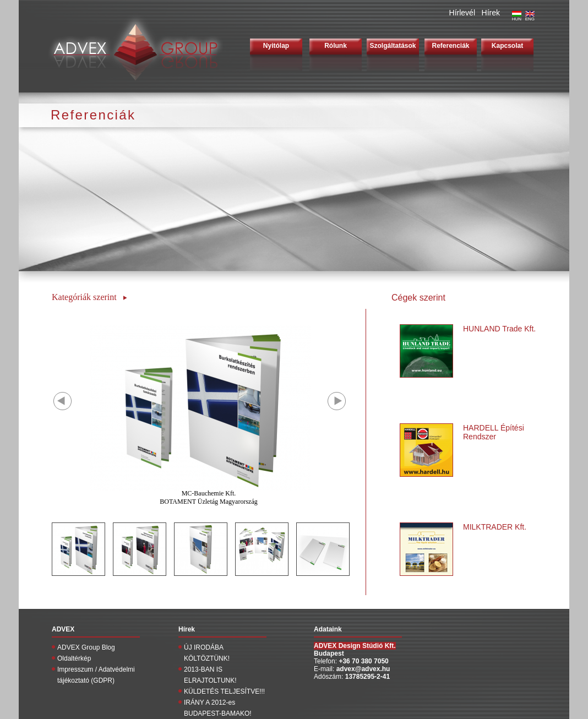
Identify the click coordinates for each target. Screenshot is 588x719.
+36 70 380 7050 (363, 661)
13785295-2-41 (367, 677)
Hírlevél (462, 13)
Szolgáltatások (393, 46)
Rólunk (336, 46)
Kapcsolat (507, 46)
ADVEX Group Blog (86, 647)
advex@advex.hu (363, 669)
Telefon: (326, 661)
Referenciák (450, 46)
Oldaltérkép (74, 658)
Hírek (491, 13)
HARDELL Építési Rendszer (494, 432)
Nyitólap (276, 46)
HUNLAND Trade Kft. (499, 329)
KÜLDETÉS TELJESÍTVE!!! (224, 691)
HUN (517, 17)
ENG (530, 17)
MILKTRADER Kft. (495, 527)
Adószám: (330, 677)
